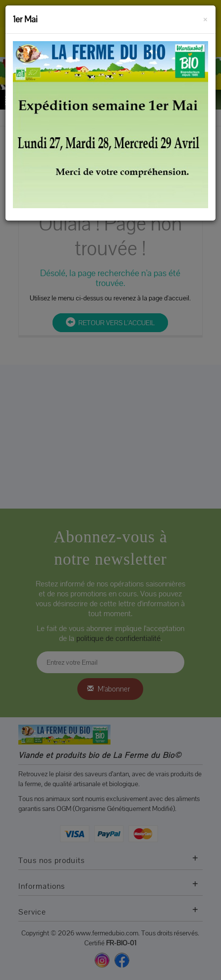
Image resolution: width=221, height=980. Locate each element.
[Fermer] (205, 18)
